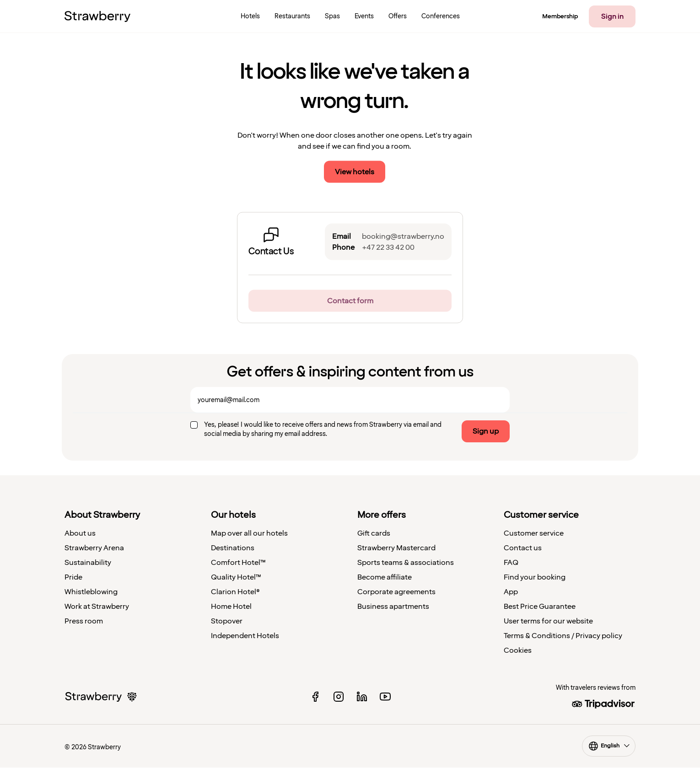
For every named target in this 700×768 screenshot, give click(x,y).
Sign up (486, 431)
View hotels (355, 172)
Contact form (350, 301)
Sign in (612, 16)
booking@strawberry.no (403, 236)
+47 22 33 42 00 (388, 247)
